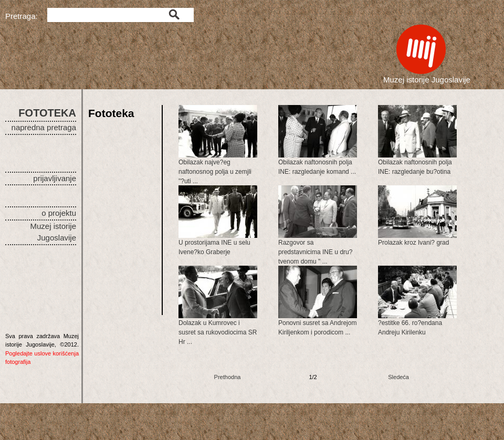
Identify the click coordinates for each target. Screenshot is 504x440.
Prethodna (228, 377)
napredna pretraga (44, 127)
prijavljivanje (55, 178)
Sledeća (398, 377)
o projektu (59, 213)
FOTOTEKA (47, 113)
